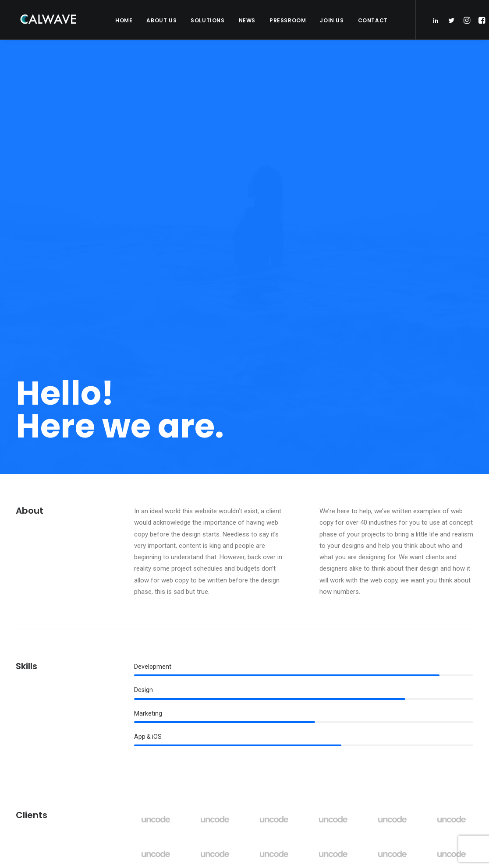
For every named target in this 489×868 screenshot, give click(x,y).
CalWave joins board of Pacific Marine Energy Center (305, 726)
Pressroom (288, 20)
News (247, 20)
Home (124, 20)
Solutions (207, 20)
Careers (156, 743)
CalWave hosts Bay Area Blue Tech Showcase (303, 758)
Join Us (332, 20)
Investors (158, 705)
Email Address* (404, 677)
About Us (161, 20)
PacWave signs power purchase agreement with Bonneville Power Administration (297, 683)
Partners (157, 718)
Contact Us (160, 756)
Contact (373, 20)
